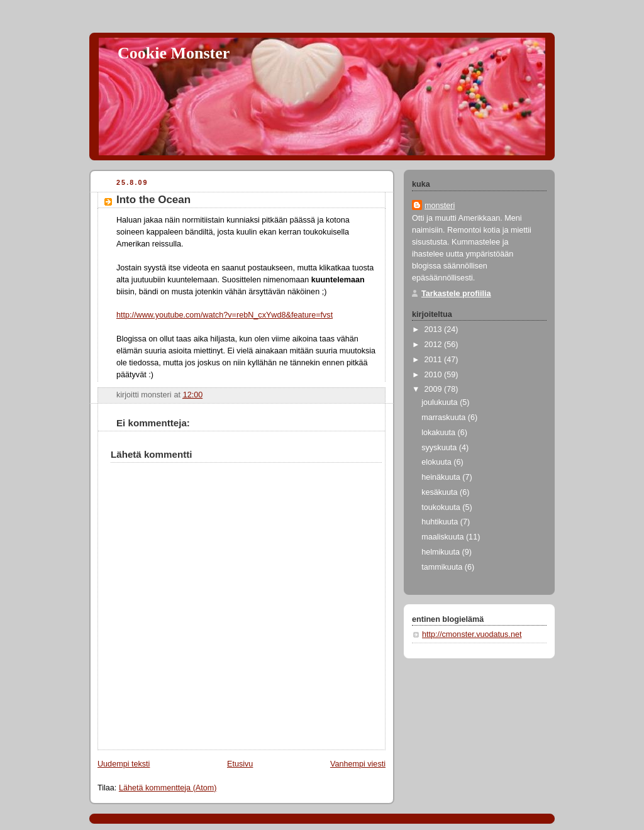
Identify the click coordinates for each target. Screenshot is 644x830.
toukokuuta (442, 507)
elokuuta (437, 462)
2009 (435, 389)
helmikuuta (441, 552)
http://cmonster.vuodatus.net (472, 634)
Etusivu (240, 764)
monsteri (440, 206)
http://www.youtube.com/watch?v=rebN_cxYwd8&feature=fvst (225, 315)
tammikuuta (443, 567)
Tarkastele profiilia (456, 294)
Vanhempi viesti (358, 764)
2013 (435, 329)
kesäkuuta (441, 492)
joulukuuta (441, 402)
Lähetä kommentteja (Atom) (168, 788)
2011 (435, 360)
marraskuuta (445, 418)
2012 (435, 345)
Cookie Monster (174, 53)
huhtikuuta (441, 522)
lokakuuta (439, 433)
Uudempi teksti (124, 764)
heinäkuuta (442, 477)
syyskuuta (440, 448)
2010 (435, 375)
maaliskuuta (444, 537)
